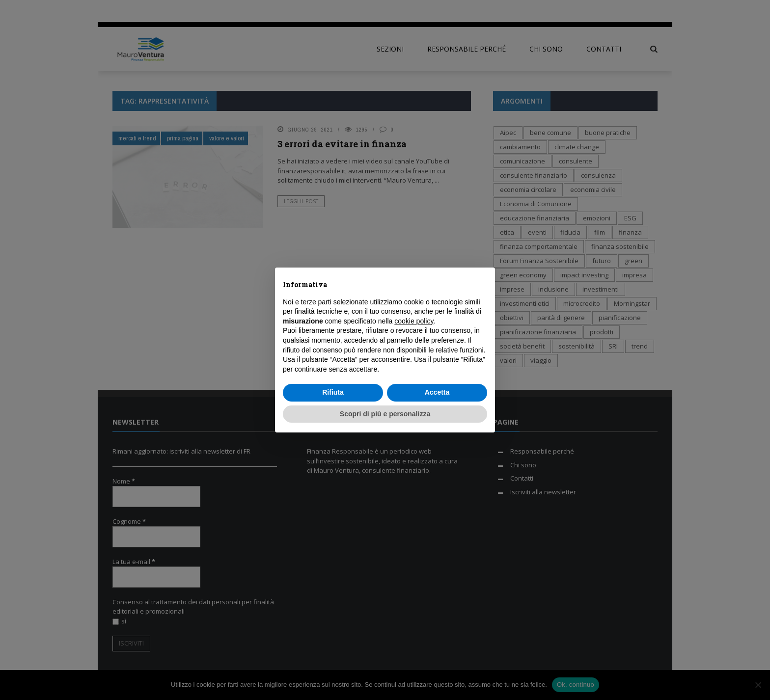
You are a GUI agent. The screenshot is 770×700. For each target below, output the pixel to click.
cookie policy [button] (414, 321)
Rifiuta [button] (333, 392)
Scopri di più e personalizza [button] (385, 414)
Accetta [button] (437, 392)
